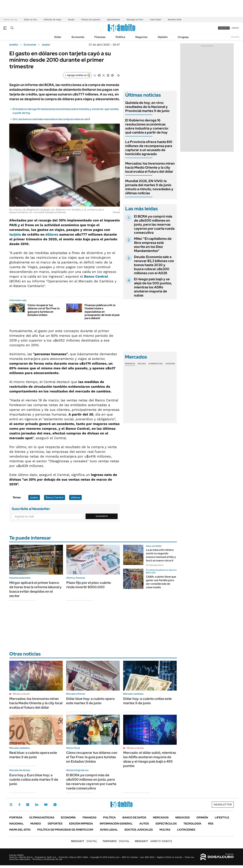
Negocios (141, 37)
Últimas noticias (42, 817)
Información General (116, 824)
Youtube (46, 805)
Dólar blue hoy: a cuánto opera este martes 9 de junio (90, 701)
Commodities (156, 364)
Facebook (19, 805)
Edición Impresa (81, 824)
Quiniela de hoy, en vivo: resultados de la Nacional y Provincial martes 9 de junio (147, 107)
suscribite (224, 28)
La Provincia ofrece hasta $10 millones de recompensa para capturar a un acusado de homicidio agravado (149, 148)
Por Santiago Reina (155, 565)
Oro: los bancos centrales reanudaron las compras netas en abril (51, 119)
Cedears (170, 364)
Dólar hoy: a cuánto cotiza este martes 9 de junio (147, 701)
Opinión (163, 37)
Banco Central (96, 276)
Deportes (55, 824)
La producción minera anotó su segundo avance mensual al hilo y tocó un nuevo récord (161, 555)
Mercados (161, 817)
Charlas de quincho (91, 20)
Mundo (36, 824)
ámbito (14, 45)
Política (120, 37)
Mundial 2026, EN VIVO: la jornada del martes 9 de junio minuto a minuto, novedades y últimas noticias (149, 187)
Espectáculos (166, 824)
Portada (16, 817)
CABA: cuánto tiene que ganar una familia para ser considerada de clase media (161, 582)
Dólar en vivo (30, 20)
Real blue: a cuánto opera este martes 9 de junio (33, 755)
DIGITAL (84, 841)
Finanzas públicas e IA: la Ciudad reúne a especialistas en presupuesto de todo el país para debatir (102, 312)
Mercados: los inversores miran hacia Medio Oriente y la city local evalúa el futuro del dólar (150, 167)
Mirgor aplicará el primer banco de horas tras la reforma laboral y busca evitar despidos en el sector (35, 589)
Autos (144, 824)
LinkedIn (37, 805)
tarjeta (46, 45)
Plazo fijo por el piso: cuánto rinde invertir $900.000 (89, 585)
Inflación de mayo (52, 20)
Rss (211, 824)
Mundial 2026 (175, 20)
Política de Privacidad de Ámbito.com (65, 830)
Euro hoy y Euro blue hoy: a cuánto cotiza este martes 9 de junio (34, 779)
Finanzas (100, 37)
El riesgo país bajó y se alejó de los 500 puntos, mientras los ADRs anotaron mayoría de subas (153, 287)
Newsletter (235, 37)
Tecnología (192, 824)
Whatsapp (55, 805)
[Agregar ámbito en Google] (77, 75)
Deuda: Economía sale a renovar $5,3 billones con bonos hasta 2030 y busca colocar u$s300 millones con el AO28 (154, 265)
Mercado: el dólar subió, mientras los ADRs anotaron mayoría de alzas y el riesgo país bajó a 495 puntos (150, 759)
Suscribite (102, 516)
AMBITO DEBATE (153, 841)
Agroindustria (113, 20)
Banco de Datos (134, 817)
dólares (52, 234)
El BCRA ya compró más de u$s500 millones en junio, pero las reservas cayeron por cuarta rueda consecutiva (154, 224)
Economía (78, 37)
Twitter (11, 805)
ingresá (235, 28)
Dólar (58, 37)
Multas (165, 830)
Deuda (71, 20)
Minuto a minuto (21, 694)
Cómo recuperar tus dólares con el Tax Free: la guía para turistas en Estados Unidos (44, 310)
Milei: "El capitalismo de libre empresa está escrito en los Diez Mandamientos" (153, 245)
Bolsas (142, 364)
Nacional (16, 824)
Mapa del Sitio (20, 830)
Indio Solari (156, 20)
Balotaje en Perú (135, 20)
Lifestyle (222, 817)
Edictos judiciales (139, 830)
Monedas (130, 364)
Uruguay (183, 37)
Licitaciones (186, 830)
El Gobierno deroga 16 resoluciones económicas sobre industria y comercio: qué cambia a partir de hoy (147, 126)
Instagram (28, 805)
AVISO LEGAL (109, 830)
